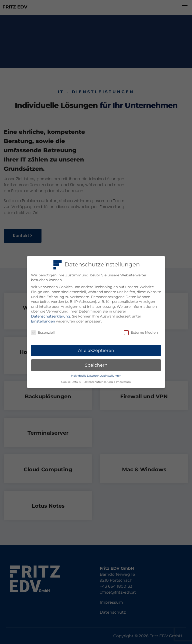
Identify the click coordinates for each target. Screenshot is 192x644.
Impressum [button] (123, 382)
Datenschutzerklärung (51, 316)
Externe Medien (141, 333)
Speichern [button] (96, 365)
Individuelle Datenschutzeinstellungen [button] (96, 376)
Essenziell (43, 333)
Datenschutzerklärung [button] (99, 382)
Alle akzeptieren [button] (96, 350)
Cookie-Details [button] (71, 382)
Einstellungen (43, 321)
